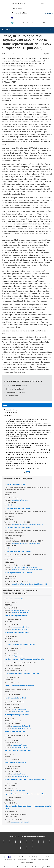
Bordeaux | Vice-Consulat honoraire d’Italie (20, 636)
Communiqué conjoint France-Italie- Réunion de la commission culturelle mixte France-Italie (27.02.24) (26, 449)
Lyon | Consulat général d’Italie (15, 689)
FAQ (35, 848)
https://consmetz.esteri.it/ (20, 738)
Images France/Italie (15, 380)
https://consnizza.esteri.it (20, 767)
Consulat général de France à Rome (17, 500)
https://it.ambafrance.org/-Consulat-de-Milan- (27, 534)
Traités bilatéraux (14, 387)
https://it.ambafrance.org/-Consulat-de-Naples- (27, 561)
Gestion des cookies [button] (27, 853)
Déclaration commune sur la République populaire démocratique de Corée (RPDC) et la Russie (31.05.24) (28, 445)
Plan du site (17, 848)
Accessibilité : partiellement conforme (15, 851)
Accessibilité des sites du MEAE (39, 851)
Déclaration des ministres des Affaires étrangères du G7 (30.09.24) (28, 441)
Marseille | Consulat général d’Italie (17, 706)
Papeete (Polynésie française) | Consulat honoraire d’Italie (25, 785)
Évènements (8, 407)
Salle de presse (17, 8)
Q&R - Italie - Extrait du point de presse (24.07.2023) (23, 460)
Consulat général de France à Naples (18, 543)
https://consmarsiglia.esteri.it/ (21, 719)
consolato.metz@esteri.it (19, 736)
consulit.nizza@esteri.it (19, 765)
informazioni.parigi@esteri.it (20, 618)
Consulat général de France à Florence (18, 564)
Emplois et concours (18, 3)
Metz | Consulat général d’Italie (15, 723)
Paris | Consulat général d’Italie (16, 607)
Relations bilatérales (11, 404)
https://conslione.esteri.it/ (20, 703)
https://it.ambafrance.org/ (20, 491)
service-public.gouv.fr (11, 860)
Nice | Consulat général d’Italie (15, 754)
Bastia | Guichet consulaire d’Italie (17, 624)
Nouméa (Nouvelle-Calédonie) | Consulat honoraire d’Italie (25, 771)
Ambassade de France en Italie (15, 475)
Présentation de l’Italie (11, 401)
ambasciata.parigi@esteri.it (20, 601)
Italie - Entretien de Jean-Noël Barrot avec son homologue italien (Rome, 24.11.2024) (27, 431)
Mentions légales (45, 848)
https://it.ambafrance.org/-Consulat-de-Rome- (27, 515)
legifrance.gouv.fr (26, 860)
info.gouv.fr (37, 860)
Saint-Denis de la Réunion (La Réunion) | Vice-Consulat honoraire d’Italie (28, 798)
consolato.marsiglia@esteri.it (21, 717)
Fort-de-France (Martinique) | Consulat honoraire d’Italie (24, 650)
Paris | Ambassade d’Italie (14, 590)
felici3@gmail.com (17, 647)
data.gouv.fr (27, 863)
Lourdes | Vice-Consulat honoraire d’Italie (19, 677)
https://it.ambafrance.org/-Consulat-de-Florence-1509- (30, 575)
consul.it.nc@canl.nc (18, 782)
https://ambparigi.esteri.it (20, 604)
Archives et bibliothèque (20, 13)
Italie (5, 397)
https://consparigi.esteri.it (20, 620)
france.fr (46, 860)
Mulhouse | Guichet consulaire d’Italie (18, 742)
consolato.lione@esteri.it (19, 701)
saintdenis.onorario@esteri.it (21, 813)
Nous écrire (27, 848)
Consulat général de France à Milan (17, 518)
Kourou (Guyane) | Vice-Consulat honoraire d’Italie (22, 665)
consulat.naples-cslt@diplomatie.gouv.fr (24, 559)
